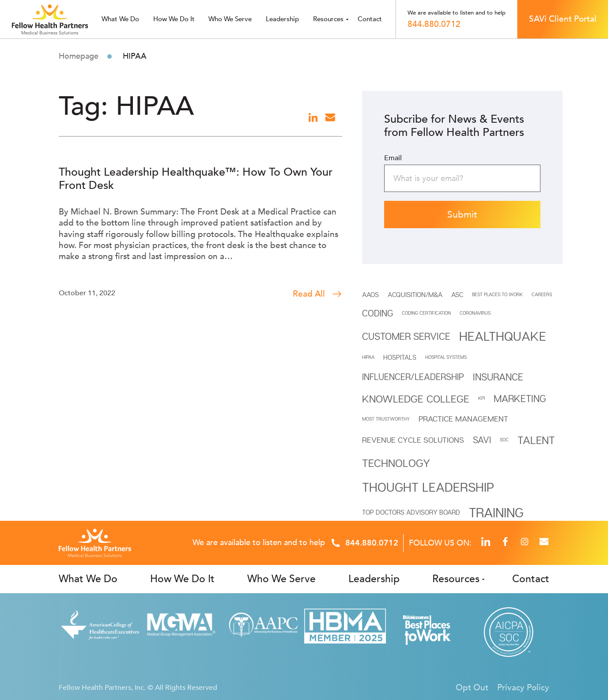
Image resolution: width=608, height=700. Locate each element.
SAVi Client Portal (563, 19)
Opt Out (472, 688)
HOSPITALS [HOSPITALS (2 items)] (400, 357)
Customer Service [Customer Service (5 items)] (406, 336)
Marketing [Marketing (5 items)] (520, 399)
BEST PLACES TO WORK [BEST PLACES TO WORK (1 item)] (497, 294)
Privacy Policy (523, 688)
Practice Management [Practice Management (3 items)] (463, 419)
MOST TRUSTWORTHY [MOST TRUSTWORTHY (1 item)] (386, 419)
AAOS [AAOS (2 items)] (370, 294)
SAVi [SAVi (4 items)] (482, 440)
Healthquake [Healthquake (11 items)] (503, 336)
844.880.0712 (434, 24)
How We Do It (174, 19)
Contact (370, 19)
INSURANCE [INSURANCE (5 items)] (498, 377)
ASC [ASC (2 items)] (457, 294)
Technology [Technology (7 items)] (396, 463)
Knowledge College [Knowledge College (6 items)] (416, 399)
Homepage (79, 56)
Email (393, 158)
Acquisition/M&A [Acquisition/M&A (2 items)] (415, 294)
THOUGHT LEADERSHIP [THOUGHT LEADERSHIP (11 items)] (428, 487)
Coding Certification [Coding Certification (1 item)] (426, 313)
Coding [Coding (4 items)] (378, 313)
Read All (317, 294)
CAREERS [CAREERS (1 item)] (542, 294)
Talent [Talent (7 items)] (536, 440)
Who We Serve (281, 579)
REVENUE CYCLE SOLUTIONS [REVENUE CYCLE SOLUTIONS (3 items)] (413, 440)
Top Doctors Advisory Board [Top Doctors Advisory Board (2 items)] (411, 512)
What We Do (88, 579)
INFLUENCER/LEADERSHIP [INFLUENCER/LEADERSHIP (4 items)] (413, 377)
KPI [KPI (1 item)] (481, 398)
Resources (328, 19)
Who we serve (230, 19)
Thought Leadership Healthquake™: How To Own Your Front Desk (196, 179)
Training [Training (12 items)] (496, 512)
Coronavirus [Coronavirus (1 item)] (475, 313)
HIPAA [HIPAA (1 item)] (368, 357)
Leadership (282, 19)
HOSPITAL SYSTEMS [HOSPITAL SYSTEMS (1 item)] (446, 357)
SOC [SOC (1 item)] (504, 440)
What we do (120, 19)
